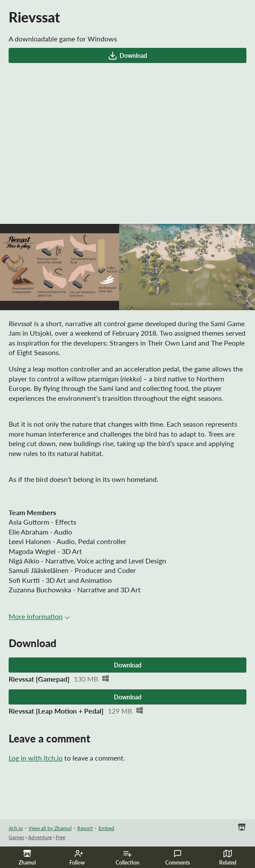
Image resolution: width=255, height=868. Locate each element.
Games (16, 837)
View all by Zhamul (50, 828)
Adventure (40, 837)
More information (39, 616)
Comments (178, 858)
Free (60, 837)
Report (85, 828)
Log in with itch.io (36, 758)
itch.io (16, 828)
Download (127, 56)
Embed (106, 828)
